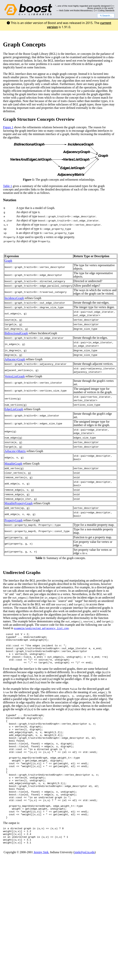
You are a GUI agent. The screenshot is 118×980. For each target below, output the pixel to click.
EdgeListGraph (14, 409)
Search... (106, 16)
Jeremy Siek (41, 883)
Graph (8, 261)
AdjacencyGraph (15, 359)
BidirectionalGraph (16, 333)
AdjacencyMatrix (15, 451)
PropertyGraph (14, 520)
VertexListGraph (15, 376)
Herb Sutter (64, 10)
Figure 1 (8, 127)
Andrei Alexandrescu (83, 10)
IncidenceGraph (14, 298)
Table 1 (7, 186)
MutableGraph (13, 464)
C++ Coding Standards (104, 10)
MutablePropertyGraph (19, 503)
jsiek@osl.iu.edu (85, 883)
